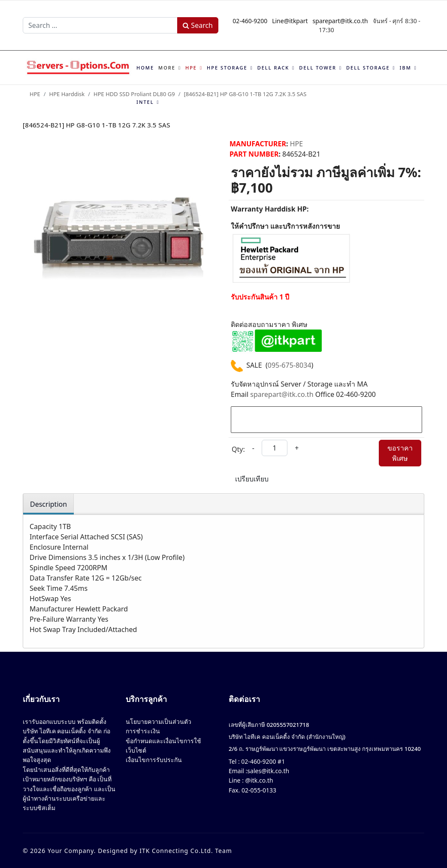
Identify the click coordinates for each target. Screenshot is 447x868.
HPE (191, 68)
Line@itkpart (290, 21)
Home (145, 68)
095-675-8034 (290, 365)
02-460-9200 (250, 21)
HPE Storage (227, 68)
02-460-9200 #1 (262, 761)
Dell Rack (273, 68)
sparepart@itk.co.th (340, 21)
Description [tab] (48, 504)
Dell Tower (318, 68)
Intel (145, 102)
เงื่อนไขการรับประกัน (154, 760)
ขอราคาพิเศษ (400, 453)
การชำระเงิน (143, 731)
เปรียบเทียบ (252, 479)
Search (198, 25)
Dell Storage (368, 68)
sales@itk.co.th (268, 771)
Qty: (238, 449)
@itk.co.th (258, 780)
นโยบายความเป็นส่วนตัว (159, 721)
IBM (406, 68)
